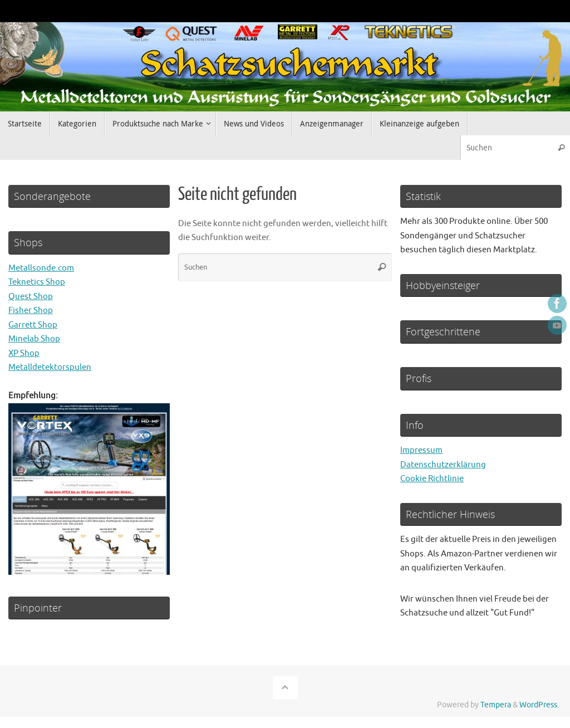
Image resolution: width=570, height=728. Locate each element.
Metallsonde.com (41, 268)
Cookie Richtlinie (432, 479)
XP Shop (24, 353)
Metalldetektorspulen (50, 367)
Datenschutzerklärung (443, 465)
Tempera (496, 705)
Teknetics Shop (37, 282)
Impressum (421, 450)
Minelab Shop (34, 339)
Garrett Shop (33, 325)
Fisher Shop (31, 311)
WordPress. (539, 705)
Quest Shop (31, 297)
